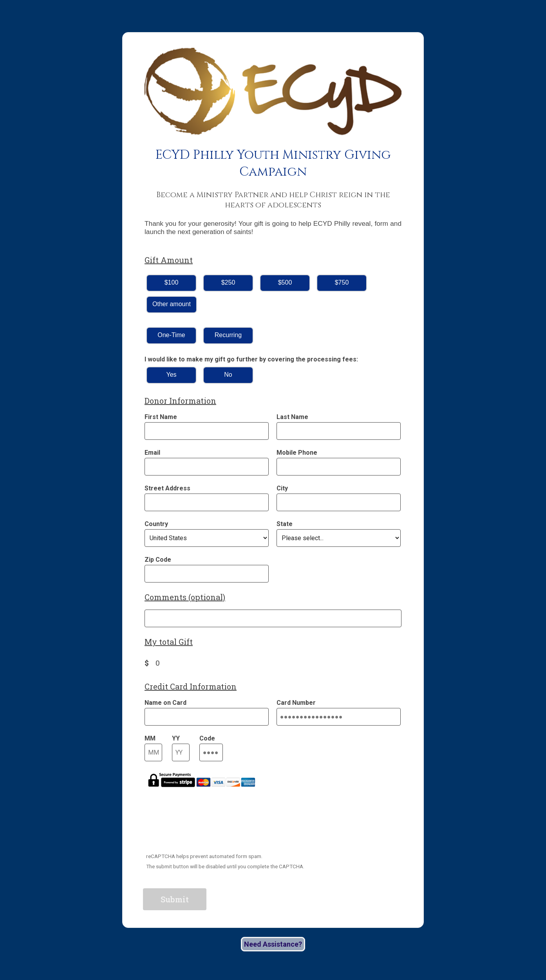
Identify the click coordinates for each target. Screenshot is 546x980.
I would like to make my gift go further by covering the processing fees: (251, 359)
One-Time (171, 335)
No (228, 375)
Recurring (228, 335)
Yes (171, 375)
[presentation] (203, 826)
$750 (342, 282)
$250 (228, 282)
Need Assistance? (273, 944)
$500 (285, 282)
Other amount (172, 304)
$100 (172, 282)
